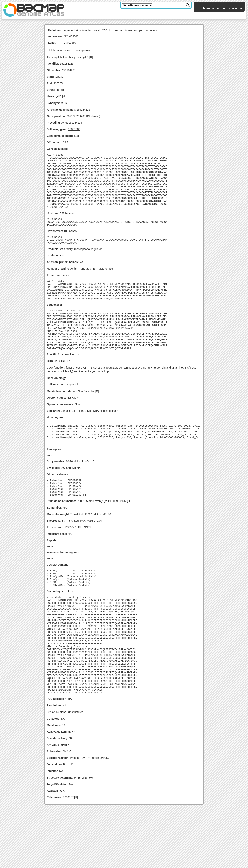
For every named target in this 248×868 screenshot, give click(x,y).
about (216, 8)
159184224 (75, 123)
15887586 (74, 129)
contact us (236, 8)
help (224, 8)
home (207, 8)
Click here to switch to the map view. (69, 51)
